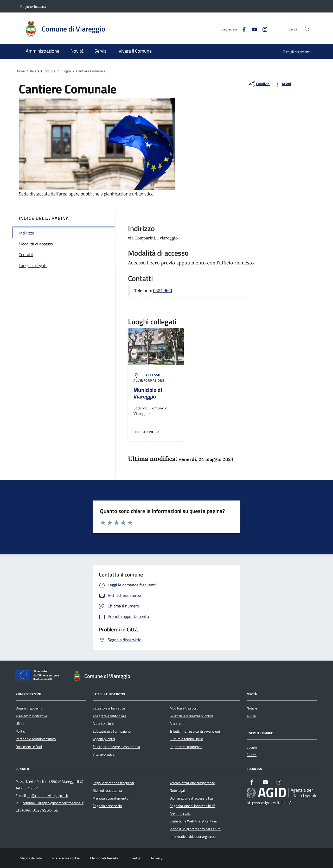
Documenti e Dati (29, 747)
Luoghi (66, 71)
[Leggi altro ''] (147, 432)
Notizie (252, 708)
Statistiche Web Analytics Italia (193, 821)
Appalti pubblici (104, 739)
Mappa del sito (31, 858)
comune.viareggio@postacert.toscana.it (53, 803)
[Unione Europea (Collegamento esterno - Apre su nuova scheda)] (39, 676)
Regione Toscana (33, 6)
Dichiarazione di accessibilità (191, 798)
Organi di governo (29, 708)
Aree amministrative (31, 716)
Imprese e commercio (186, 747)
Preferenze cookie (66, 858)
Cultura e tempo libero (186, 739)
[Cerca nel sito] (307, 29)
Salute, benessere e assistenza (116, 747)
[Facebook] (242, 29)
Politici (21, 731)
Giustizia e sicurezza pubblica (191, 716)
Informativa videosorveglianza (193, 837)
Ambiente (177, 724)
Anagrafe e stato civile (110, 716)
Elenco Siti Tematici (105, 858)
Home (20, 71)
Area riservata (180, 814)
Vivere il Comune (43, 71)
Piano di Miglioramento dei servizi (195, 829)
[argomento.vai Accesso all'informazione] (149, 378)
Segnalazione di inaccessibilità (193, 806)
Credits (135, 858)
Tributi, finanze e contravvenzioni (195, 731)
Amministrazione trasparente (192, 783)
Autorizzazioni (103, 724)
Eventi (252, 755)
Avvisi (251, 716)
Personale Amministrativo (36, 739)
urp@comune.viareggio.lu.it (47, 796)
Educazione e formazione (112, 731)
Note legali (178, 790)
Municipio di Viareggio (148, 393)
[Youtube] (252, 29)
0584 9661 (163, 290)
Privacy (157, 858)
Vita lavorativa (104, 754)
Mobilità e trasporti (184, 708)
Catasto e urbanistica (109, 708)
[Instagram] (263, 29)
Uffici (20, 724)
